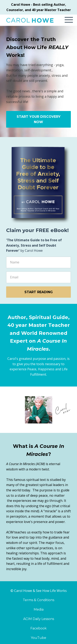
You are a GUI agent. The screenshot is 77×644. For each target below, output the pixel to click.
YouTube (38, 638)
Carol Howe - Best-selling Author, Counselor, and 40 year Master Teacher (39, 7)
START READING (39, 292)
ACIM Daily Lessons (39, 619)
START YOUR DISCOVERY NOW (39, 119)
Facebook (38, 628)
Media (39, 609)
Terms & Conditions (38, 600)
